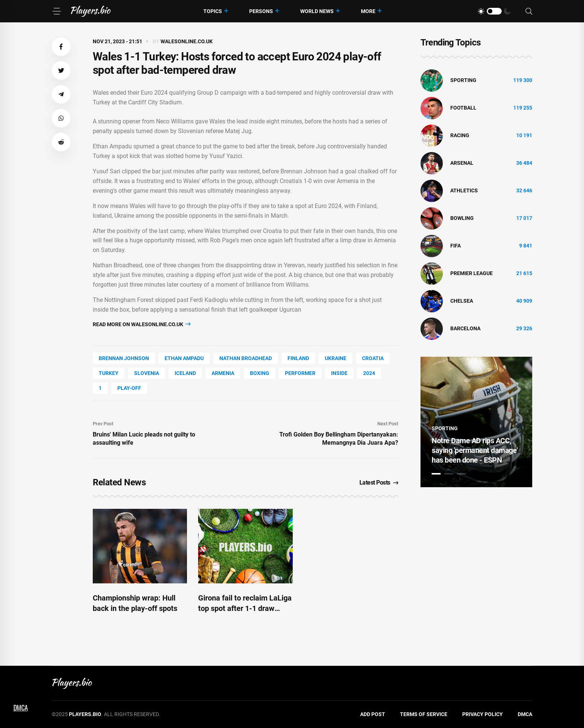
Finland (298, 358)
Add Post (373, 714)
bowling (462, 218)
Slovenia (147, 373)
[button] (61, 47)
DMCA (525, 714)
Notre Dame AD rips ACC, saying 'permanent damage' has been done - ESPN (475, 450)
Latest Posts (379, 483)
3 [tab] (461, 474)
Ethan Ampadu (184, 358)
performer (300, 373)
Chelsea (462, 301)
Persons (261, 11)
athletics (464, 190)
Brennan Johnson (124, 358)
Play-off (129, 388)
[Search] (529, 11)
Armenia (223, 373)
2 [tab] (449, 474)
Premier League (472, 273)
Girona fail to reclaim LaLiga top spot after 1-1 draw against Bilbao (245, 608)
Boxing (260, 373)
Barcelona (465, 328)
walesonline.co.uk (187, 41)
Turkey (109, 373)
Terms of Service (424, 714)
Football (463, 108)
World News (317, 11)
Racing (460, 135)
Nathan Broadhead (246, 358)
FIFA (456, 246)
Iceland (185, 373)
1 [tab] (436, 474)
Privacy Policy (483, 714)
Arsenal (462, 163)
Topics (213, 11)
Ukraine (336, 358)
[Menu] (57, 11)
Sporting (463, 80)
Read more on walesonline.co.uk (142, 324)
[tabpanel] (476, 422)
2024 (369, 373)
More (368, 11)
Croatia (373, 358)
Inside (339, 373)
